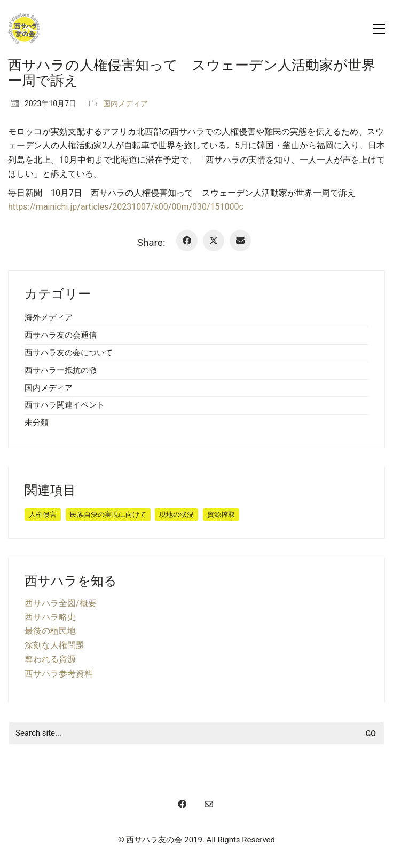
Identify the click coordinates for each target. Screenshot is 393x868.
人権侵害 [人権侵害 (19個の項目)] (43, 515)
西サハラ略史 (50, 617)
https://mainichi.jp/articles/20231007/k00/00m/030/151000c (126, 207)
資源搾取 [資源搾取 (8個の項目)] (221, 515)
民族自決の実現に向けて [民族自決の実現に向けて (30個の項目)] (108, 515)
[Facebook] (187, 241)
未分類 (37, 423)
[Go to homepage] (24, 29)
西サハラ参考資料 (59, 674)
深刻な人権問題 (54, 645)
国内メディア (125, 103)
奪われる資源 (50, 659)
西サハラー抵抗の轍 (61, 370)
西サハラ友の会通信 (61, 335)
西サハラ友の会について (69, 353)
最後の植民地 (50, 631)
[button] (379, 29)
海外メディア (49, 317)
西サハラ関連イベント (65, 405)
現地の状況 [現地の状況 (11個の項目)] (176, 515)
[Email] (240, 241)
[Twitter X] (214, 241)
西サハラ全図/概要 (61, 603)
